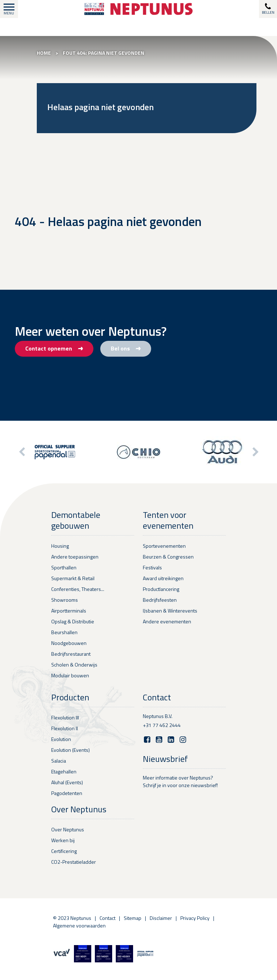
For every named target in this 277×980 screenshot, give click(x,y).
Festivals (152, 567)
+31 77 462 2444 (162, 725)
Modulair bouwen (70, 675)
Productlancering (161, 589)
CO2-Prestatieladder (74, 862)
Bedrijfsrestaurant (71, 654)
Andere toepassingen (75, 557)
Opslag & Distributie (73, 621)
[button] (255, 452)
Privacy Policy (195, 918)
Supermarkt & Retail (73, 578)
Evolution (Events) (71, 750)
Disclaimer (161, 918)
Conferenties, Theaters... (78, 589)
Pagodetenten (67, 793)
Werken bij (63, 840)
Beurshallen (64, 632)
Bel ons (126, 348)
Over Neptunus (68, 829)
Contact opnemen (54, 348)
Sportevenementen (164, 546)
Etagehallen (64, 771)
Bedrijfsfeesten (160, 600)
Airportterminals (69, 611)
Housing (60, 546)
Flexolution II (65, 728)
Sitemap (133, 918)
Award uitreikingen (163, 578)
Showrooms (65, 600)
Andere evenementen (167, 621)
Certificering (64, 851)
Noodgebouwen (69, 643)
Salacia (59, 761)
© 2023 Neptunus (72, 918)
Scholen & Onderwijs (74, 665)
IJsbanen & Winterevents (170, 611)
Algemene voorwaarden (79, 925)
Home (44, 53)
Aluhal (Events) (67, 782)
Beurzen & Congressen (168, 557)
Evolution (61, 739)
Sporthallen (64, 567)
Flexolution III (65, 717)
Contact (107, 918)
